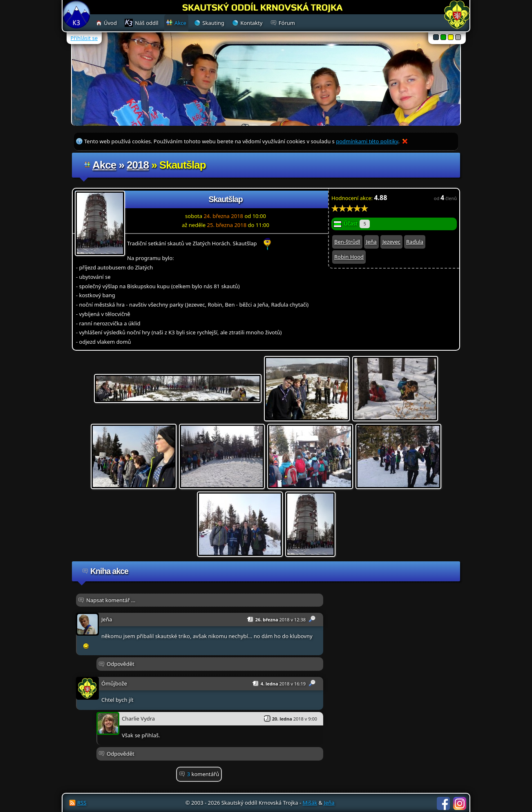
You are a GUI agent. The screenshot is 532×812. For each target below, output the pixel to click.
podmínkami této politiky (367, 141)
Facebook (443, 803)
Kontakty (251, 23)
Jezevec (391, 242)
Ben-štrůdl (347, 242)
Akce (104, 165)
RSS (82, 803)
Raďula (415, 242)
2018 (138, 165)
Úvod (110, 23)
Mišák (310, 803)
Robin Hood (349, 257)
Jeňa (371, 242)
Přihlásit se (84, 38)
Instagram (460, 803)
